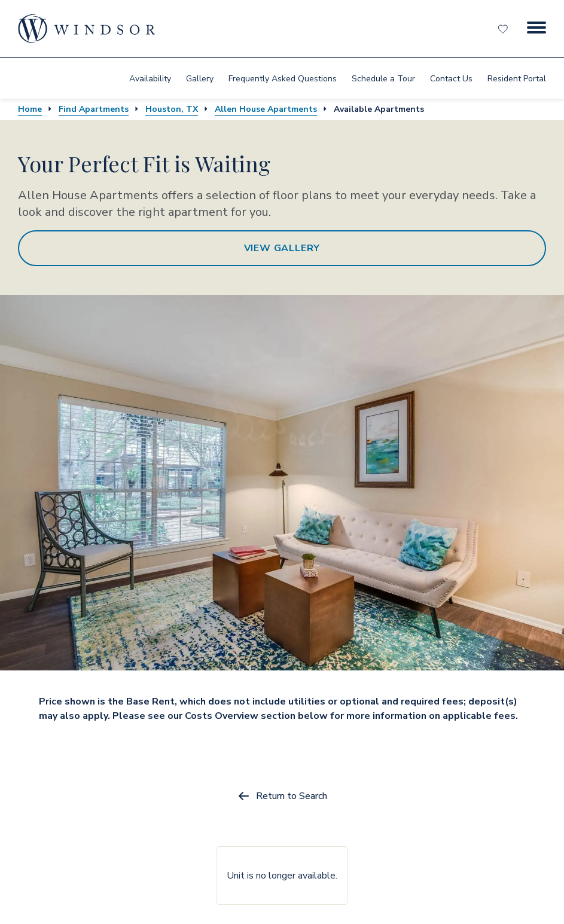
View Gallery (282, 248)
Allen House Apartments (266, 109)
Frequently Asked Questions (283, 79)
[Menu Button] (536, 29)
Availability (150, 79)
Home (30, 109)
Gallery (200, 79)
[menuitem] (150, 78)
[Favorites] (504, 29)
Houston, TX (172, 109)
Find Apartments (94, 109)
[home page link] (87, 29)
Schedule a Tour (383, 79)
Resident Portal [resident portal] (517, 79)
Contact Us (451, 79)
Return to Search (282, 796)
